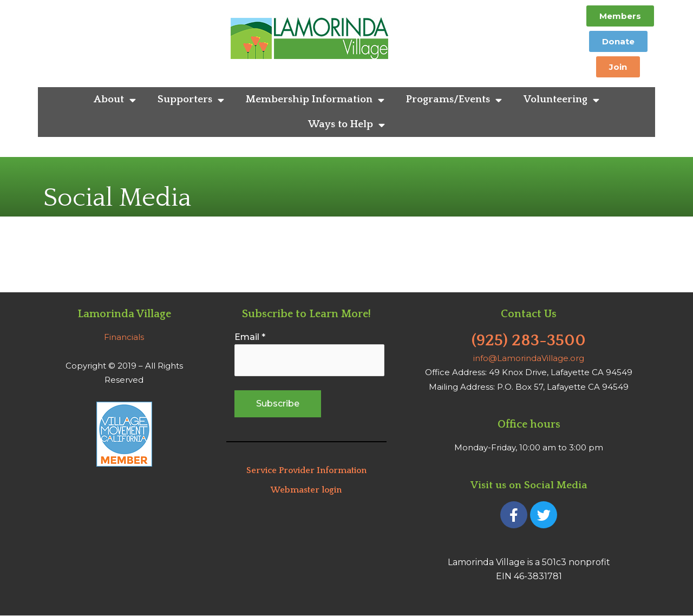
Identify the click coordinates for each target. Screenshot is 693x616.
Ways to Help (346, 125)
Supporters (191, 100)
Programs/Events (454, 100)
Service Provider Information (306, 470)
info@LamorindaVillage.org (529, 358)
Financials (124, 337)
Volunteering (561, 100)
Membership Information (315, 100)
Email (250, 337)
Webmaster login (306, 490)
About (115, 100)
